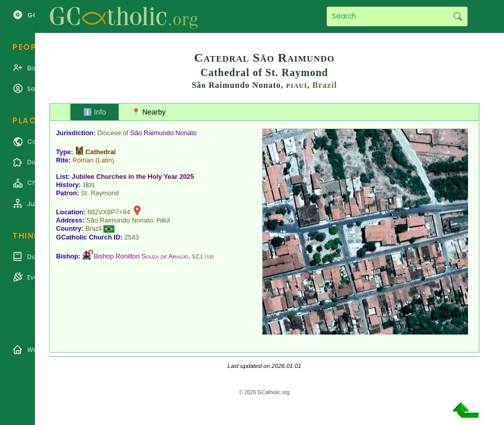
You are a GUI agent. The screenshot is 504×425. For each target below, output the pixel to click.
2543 (132, 237)
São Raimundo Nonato (163, 133)
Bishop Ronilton (141, 256)
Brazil (325, 85)
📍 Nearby (148, 112)
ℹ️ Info (95, 112)
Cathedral (100, 152)
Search (458, 16)
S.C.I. (198, 256)
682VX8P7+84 (109, 212)
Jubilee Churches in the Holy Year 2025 (133, 177)
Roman (83, 160)
